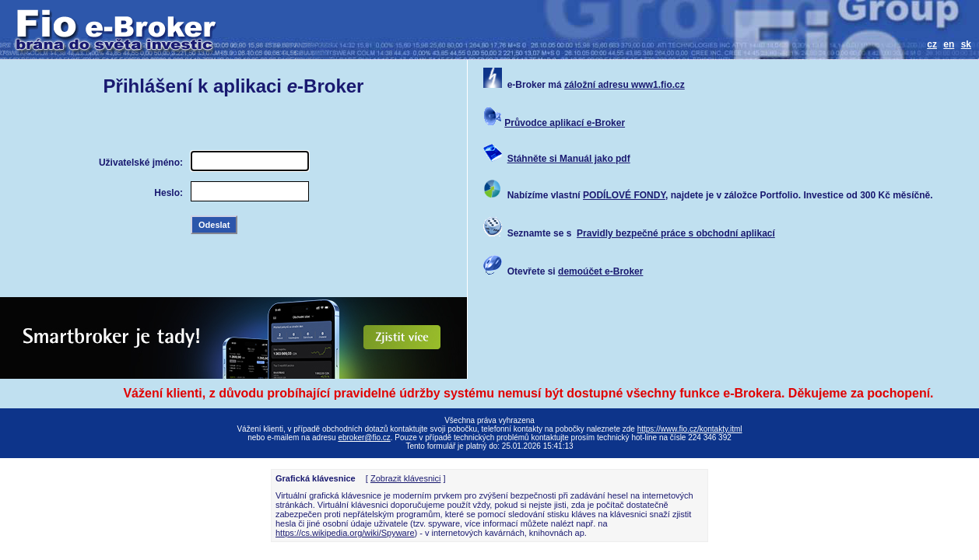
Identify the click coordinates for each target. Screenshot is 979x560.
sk (966, 44)
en (949, 44)
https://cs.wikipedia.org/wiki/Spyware (345, 533)
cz (932, 44)
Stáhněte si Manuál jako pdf (569, 159)
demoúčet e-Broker (600, 271)
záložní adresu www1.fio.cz (625, 85)
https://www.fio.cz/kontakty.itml (690, 429)
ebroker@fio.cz (364, 437)
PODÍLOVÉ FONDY (624, 195)
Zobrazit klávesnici (405, 478)
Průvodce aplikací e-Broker (565, 123)
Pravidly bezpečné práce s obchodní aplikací (676, 233)
